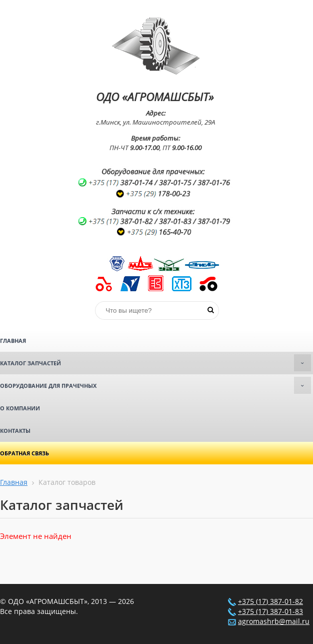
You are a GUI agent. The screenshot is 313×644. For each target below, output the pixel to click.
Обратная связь (24, 453)
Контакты (15, 431)
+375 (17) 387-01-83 (270, 611)
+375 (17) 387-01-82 (270, 601)
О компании (20, 408)
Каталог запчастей (155, 363)
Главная (13, 341)
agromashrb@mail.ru (274, 621)
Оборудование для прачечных (155, 385)
